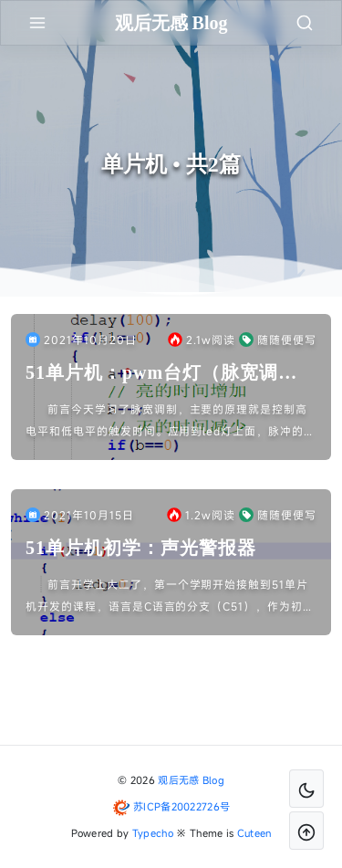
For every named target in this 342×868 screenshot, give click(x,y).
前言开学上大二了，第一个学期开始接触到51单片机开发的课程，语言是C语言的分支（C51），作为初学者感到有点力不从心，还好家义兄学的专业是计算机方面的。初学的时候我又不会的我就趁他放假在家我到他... (170, 597)
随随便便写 (278, 340)
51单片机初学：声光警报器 (141, 548)
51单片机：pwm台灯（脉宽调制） (152, 374)
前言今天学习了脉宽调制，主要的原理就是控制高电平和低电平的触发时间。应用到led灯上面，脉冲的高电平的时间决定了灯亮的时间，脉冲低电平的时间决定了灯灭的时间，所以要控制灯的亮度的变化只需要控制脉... (171, 422)
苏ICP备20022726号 (181, 806)
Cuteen (254, 833)
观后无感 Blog (191, 780)
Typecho (153, 833)
